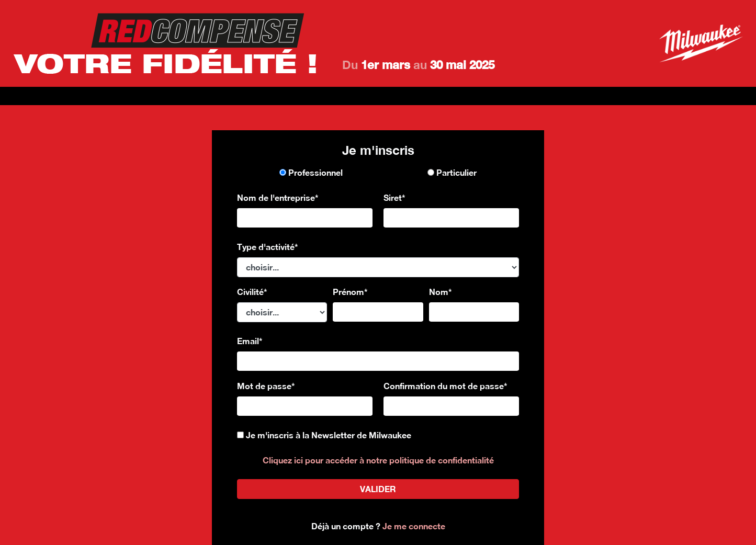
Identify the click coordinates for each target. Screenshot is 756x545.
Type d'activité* (268, 247)
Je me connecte (414, 526)
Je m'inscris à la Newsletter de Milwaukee (329, 435)
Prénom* (350, 292)
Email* (250, 341)
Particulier (452, 172)
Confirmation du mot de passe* (445, 386)
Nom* (441, 292)
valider (378, 489)
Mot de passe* (266, 386)
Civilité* (252, 292)
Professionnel (311, 172)
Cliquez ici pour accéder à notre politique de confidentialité (378, 460)
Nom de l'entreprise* (278, 197)
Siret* (394, 197)
